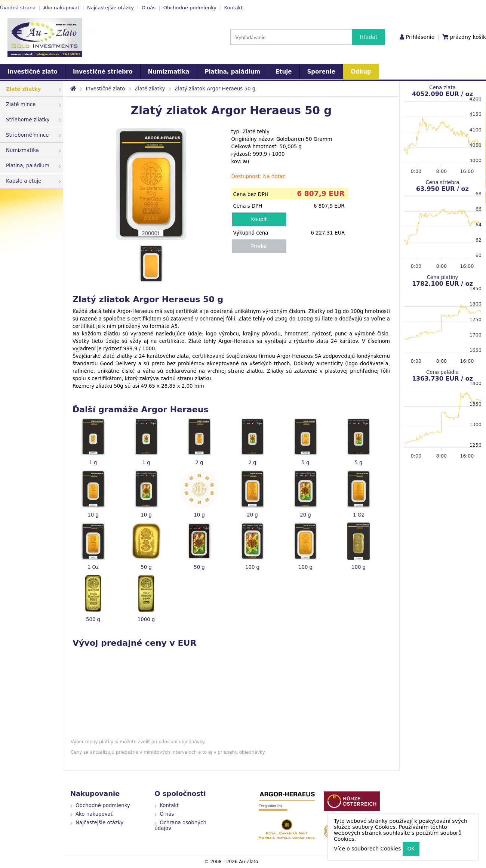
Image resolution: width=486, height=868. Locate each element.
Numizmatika (169, 72)
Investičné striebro (103, 72)
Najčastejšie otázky (110, 8)
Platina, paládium (232, 72)
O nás (149, 8)
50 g (146, 567)
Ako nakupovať (61, 8)
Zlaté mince (33, 104)
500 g (93, 619)
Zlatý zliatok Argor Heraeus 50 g (215, 89)
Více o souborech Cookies (367, 849)
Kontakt (234, 8)
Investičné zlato (33, 72)
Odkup (361, 72)
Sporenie (321, 72)
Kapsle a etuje (33, 181)
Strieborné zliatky (33, 120)
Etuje (284, 72)
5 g (305, 463)
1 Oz (359, 515)
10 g (93, 515)
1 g (93, 463)
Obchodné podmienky (190, 8)
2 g (199, 463)
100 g (252, 567)
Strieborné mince (33, 135)
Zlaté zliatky (33, 89)
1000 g (146, 619)
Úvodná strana (18, 8)
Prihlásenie (420, 37)
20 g (252, 515)
